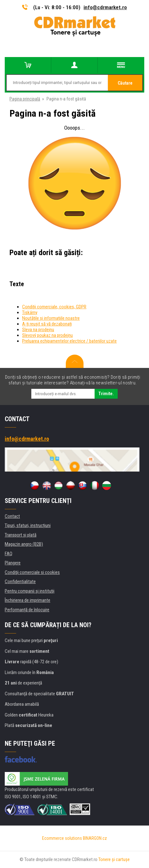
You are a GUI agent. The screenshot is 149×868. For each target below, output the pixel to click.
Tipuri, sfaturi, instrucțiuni (28, 525)
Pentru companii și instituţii (30, 591)
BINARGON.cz (95, 838)
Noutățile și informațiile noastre (51, 318)
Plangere (13, 563)
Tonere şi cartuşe (114, 859)
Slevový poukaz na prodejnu (47, 335)
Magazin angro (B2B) (24, 544)
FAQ (9, 554)
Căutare (125, 83)
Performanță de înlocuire (27, 610)
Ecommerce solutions (62, 838)
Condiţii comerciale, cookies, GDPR (54, 307)
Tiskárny (30, 312)
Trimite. (106, 394)
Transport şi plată (21, 535)
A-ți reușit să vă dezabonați (47, 324)
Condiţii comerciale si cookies (32, 572)
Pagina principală (25, 99)
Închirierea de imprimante (28, 600)
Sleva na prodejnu (38, 330)
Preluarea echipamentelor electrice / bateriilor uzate (69, 341)
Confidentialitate (20, 582)
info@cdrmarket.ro (105, 7)
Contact (12, 516)
